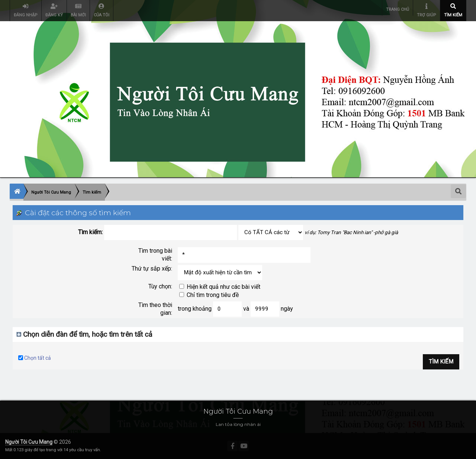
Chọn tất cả (38, 358)
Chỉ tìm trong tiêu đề (209, 295)
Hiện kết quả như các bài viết (220, 287)
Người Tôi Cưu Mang (29, 442)
